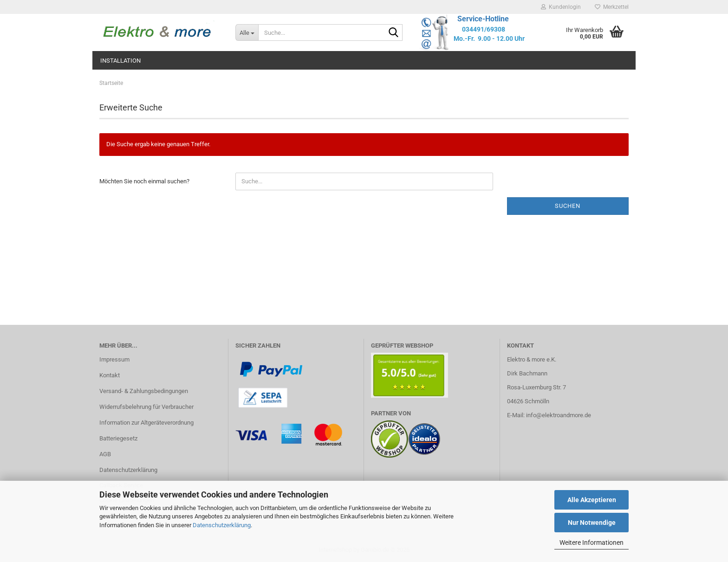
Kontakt (110, 375)
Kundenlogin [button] (561, 7)
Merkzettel (612, 7)
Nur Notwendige (592, 523)
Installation (120, 61)
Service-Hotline (483, 19)
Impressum (114, 359)
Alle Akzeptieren (592, 500)
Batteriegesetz (118, 438)
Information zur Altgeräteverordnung (146, 423)
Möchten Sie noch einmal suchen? (144, 181)
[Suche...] (247, 32)
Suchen (568, 206)
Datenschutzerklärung (222, 525)
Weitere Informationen (591, 543)
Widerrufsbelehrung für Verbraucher (146, 407)
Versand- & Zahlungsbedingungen (144, 391)
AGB (105, 454)
